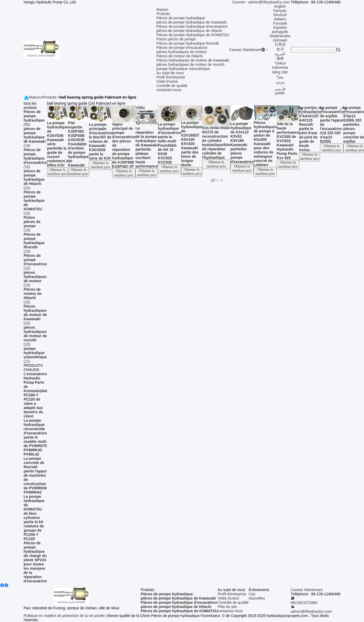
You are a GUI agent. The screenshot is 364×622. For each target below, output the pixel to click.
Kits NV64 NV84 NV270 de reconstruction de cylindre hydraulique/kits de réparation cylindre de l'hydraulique (216, 143)
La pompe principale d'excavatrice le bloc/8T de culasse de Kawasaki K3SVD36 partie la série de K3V (101, 141)
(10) (36, 158)
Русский (280, 23)
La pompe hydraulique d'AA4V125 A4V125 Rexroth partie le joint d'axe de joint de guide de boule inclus (309, 129)
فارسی (280, 89)
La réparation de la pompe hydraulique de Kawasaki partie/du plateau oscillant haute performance (147, 147)
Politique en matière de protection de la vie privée (64, 616)
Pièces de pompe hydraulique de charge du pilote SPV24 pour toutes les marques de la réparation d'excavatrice (35, 562)
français (280, 11)
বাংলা (280, 83)
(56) (36, 118)
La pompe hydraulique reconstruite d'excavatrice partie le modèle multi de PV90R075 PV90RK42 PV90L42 (35, 437)
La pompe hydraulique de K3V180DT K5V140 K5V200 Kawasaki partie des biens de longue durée (192, 144)
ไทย (280, 77)
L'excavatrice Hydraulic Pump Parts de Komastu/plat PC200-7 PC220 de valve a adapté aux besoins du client (36, 395)
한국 (280, 49)
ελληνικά (280, 40)
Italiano (280, 19)
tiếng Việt (280, 72)
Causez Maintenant (245, 50)
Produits (163, 14)
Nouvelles (257, 598)
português (280, 32)
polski (280, 93)
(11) (36, 355)
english (280, 6)
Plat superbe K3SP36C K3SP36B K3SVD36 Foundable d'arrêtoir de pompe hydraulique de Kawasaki (79, 144)
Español (280, 27)
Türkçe (280, 63)
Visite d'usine (167, 81)
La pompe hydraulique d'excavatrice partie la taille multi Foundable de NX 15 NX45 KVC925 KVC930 (169, 143)
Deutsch (280, 15)
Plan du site (227, 607)
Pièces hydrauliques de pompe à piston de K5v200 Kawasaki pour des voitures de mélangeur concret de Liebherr (265, 144)
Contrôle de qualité (172, 86)
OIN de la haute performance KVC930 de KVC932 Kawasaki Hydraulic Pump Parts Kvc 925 (288, 141)
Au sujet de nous (170, 73)
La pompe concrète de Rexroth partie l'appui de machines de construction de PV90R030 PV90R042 (35, 475)
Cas (252, 594)
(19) (36, 137)
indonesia (280, 67)
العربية (280, 54)
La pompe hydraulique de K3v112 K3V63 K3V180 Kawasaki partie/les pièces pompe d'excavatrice (242, 143)
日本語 (280, 44)
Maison (162, 10)
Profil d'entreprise (171, 77)
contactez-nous (169, 90)
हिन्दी (280, 59)
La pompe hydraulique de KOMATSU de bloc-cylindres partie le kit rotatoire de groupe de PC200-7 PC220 (34, 518)
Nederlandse (280, 36)
